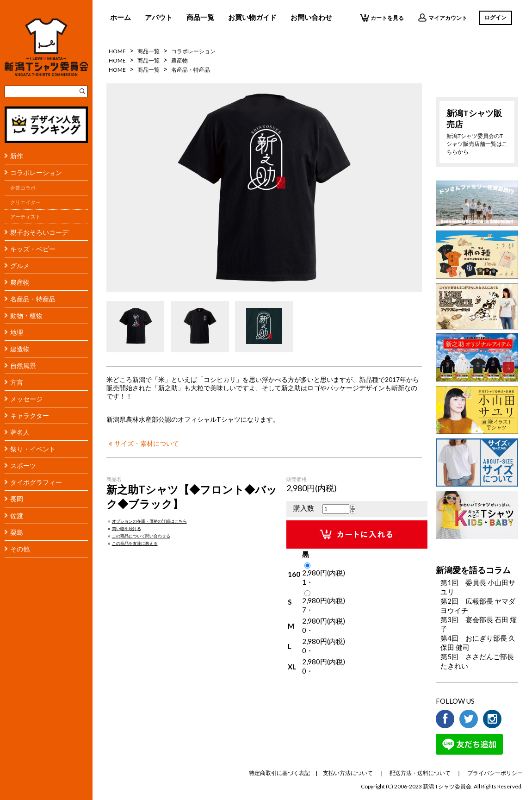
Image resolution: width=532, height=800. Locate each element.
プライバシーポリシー (495, 773)
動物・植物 (26, 316)
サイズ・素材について (143, 444)
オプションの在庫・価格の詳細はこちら (147, 521)
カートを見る (382, 18)
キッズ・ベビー (33, 249)
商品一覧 (200, 17)
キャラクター (30, 416)
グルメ (20, 266)
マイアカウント (442, 18)
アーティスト (25, 217)
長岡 (17, 499)
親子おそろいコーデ (39, 232)
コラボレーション (36, 172)
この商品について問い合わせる (138, 536)
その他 (20, 549)
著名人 (20, 432)
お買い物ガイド (252, 17)
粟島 (17, 532)
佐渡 (17, 516)
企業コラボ (23, 188)
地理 (17, 332)
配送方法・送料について (420, 773)
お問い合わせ (311, 17)
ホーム (121, 17)
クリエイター (25, 202)
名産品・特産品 (33, 299)
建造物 (20, 349)
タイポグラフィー (36, 482)
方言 (17, 382)
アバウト (159, 17)
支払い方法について (348, 773)
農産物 (20, 282)
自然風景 (23, 366)
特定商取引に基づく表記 (279, 773)
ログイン (495, 17)
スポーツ (23, 466)
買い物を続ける (124, 528)
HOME (117, 51)
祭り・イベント (33, 449)
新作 (17, 156)
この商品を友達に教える (132, 543)
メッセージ (26, 399)
